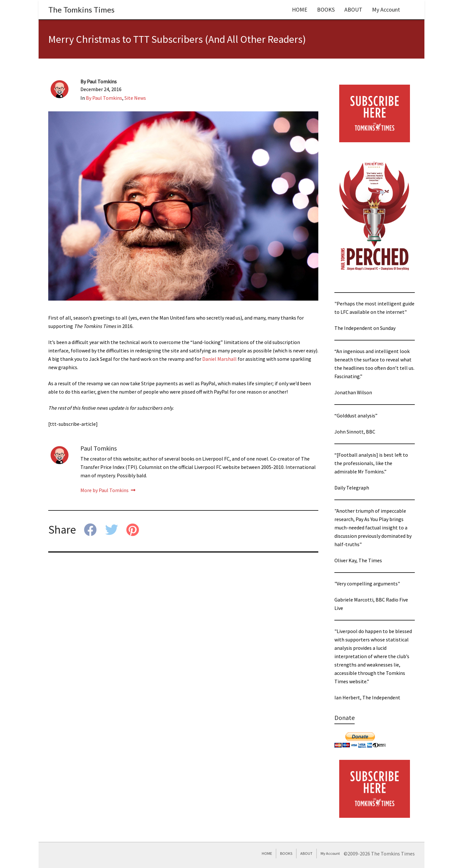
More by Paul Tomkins (108, 490)
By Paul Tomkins (104, 98)
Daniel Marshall (219, 359)
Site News (135, 98)
